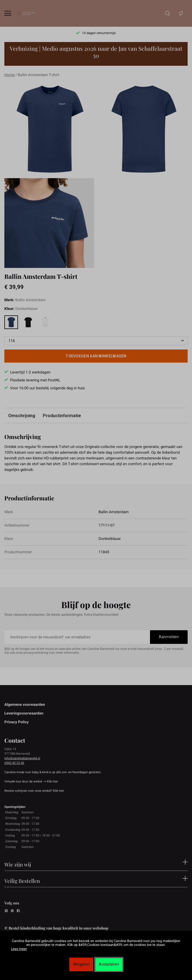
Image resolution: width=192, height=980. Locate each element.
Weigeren (81, 964)
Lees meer (19, 949)
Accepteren (109, 964)
